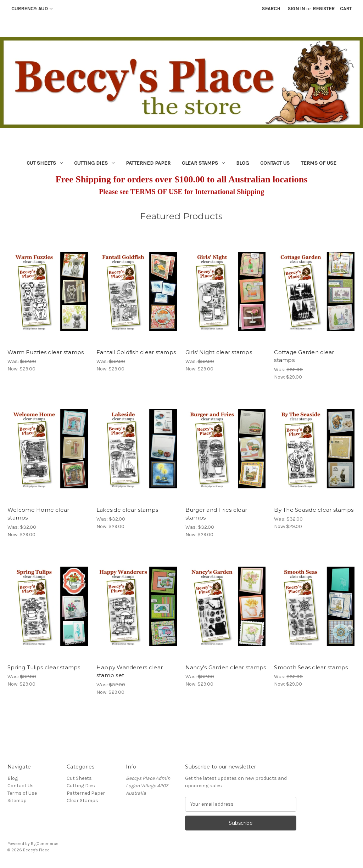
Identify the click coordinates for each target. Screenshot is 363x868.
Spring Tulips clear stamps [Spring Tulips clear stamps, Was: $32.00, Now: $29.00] (44, 667)
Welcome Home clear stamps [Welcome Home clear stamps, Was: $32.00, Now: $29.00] (38, 514)
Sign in (296, 9)
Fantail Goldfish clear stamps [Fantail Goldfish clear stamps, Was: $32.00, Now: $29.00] (136, 352)
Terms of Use (319, 163)
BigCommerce (45, 844)
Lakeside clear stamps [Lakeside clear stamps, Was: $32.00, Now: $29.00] (127, 510)
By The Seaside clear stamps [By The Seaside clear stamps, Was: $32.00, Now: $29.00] (314, 510)
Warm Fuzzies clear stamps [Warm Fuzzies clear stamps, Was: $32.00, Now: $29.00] (46, 352)
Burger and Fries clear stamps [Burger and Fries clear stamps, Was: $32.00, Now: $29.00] (216, 514)
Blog (242, 163)
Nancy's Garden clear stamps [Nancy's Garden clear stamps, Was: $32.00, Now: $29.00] (226, 667)
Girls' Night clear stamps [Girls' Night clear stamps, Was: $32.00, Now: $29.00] (219, 352)
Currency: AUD (32, 9)
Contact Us (275, 163)
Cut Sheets (45, 163)
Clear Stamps (203, 163)
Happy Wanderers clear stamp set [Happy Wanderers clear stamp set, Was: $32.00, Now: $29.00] (130, 671)
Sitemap (17, 801)
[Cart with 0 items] (346, 9)
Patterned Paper (148, 163)
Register (324, 9)
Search (271, 9)
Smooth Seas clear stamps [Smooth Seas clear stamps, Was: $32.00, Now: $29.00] (311, 667)
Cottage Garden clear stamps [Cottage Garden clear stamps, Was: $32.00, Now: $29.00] (304, 356)
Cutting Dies (94, 163)
